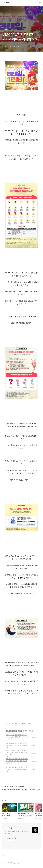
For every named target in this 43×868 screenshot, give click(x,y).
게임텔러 (6, 3)
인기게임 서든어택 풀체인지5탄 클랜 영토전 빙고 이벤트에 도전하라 (16, 769)
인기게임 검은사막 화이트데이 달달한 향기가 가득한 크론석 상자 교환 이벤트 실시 (17, 761)
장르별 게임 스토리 (11, 731)
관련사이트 (5, 856)
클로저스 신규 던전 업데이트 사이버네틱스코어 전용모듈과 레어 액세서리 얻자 (17, 737)
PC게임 (20, 731)
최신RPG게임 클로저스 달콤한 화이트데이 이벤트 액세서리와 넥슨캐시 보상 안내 (17, 752)
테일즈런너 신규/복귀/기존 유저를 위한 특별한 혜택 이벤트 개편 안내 (16, 745)
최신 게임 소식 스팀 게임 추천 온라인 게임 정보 (16, 833)
